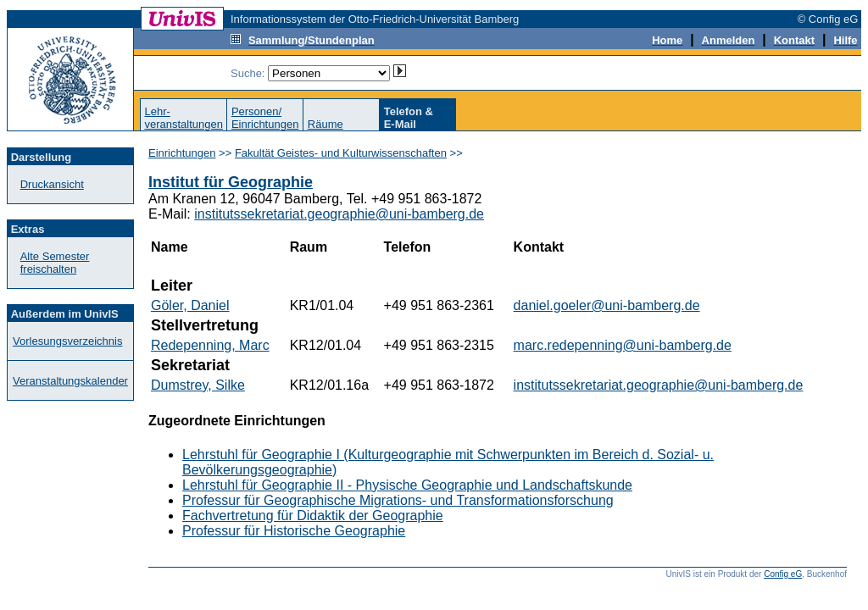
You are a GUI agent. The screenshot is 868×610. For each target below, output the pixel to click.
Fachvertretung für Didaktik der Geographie (313, 516)
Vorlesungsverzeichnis (67, 341)
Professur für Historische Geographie (294, 531)
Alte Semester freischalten (55, 263)
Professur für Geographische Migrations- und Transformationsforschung (398, 500)
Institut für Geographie (231, 182)
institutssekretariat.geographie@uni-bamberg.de (339, 214)
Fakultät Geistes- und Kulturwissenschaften (341, 153)
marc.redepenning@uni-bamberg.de (623, 345)
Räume (325, 124)
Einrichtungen (182, 153)
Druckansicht (52, 184)
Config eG (783, 574)
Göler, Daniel (190, 305)
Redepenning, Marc (210, 345)
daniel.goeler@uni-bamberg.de (607, 305)
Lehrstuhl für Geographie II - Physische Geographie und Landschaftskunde (407, 485)
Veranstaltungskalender (70, 381)
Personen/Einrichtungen (265, 118)
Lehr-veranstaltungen (184, 118)
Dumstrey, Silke (198, 385)
